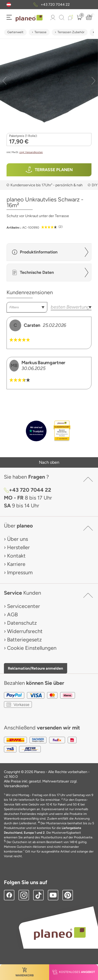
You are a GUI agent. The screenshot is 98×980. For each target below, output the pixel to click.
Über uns (18, 539)
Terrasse (41, 32)
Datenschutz (22, 623)
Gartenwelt (15, 32)
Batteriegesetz (24, 640)
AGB (12, 614)
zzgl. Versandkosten (31, 152)
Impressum (20, 572)
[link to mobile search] (62, 18)
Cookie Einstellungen (32, 648)
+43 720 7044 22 (55, 5)
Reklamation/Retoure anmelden (35, 668)
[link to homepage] (29, 18)
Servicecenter (24, 606)
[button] (9, 5)
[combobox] (27, 307)
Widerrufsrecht (25, 631)
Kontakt (16, 556)
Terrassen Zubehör (71, 32)
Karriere (16, 564)
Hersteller (18, 547)
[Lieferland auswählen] (9, 5)
